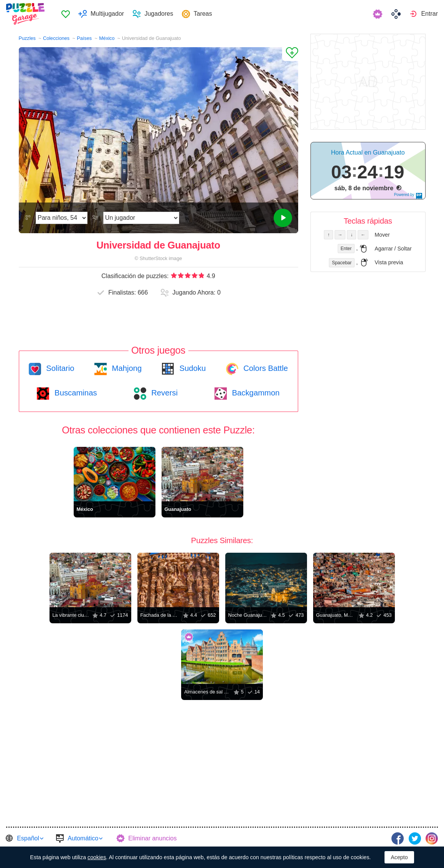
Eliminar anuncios (152, 838)
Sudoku (191, 368)
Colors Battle (265, 368)
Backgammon (255, 393)
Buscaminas (74, 393)
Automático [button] (83, 838)
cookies (97, 857)
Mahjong (126, 368)
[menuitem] (65, 14)
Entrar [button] (429, 14)
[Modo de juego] (141, 218)
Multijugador (107, 14)
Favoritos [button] (66, 14)
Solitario (59, 368)
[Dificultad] (62, 218)
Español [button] (28, 838)
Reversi (163, 393)
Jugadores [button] (159, 14)
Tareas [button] (203, 14)
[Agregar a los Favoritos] (290, 54)
